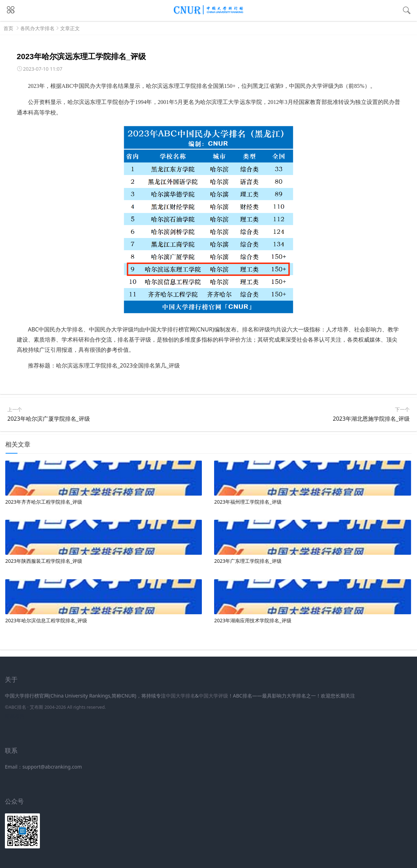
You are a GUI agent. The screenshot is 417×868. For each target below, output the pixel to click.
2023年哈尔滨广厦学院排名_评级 (49, 419)
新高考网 (15, 716)
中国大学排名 (181, 696)
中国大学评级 (213, 696)
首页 (8, 28)
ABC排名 (17, 707)
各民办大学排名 (37, 28)
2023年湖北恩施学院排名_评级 (371, 419)
